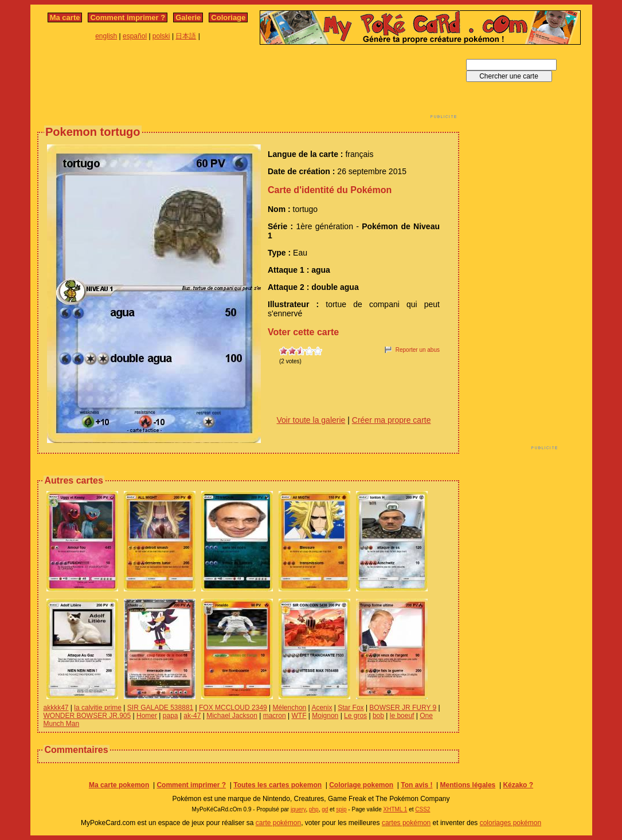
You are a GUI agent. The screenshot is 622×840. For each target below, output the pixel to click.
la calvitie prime (98, 708)
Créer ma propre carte (392, 420)
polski (161, 36)
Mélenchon (290, 708)
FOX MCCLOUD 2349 (233, 708)
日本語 (186, 36)
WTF (299, 716)
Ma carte (65, 17)
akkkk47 (56, 708)
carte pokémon (278, 823)
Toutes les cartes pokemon (277, 785)
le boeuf (402, 716)
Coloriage (228, 17)
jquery (298, 809)
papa (171, 716)
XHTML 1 (396, 809)
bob (378, 716)
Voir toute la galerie (311, 420)
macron (275, 716)
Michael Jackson (232, 716)
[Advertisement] (248, 85)
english (106, 36)
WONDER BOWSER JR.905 (87, 716)
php (314, 809)
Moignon (325, 716)
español (135, 36)
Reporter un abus (418, 350)
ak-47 (192, 716)
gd (325, 809)
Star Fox (351, 708)
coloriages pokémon (510, 823)
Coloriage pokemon (361, 785)
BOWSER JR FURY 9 (403, 708)
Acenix (322, 708)
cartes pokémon (406, 823)
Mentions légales (468, 785)
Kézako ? (518, 785)
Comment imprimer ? (128, 17)
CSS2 (423, 809)
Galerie (188, 17)
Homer (147, 716)
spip (341, 809)
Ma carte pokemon (119, 785)
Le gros (355, 716)
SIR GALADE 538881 (160, 708)
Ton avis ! (416, 785)
